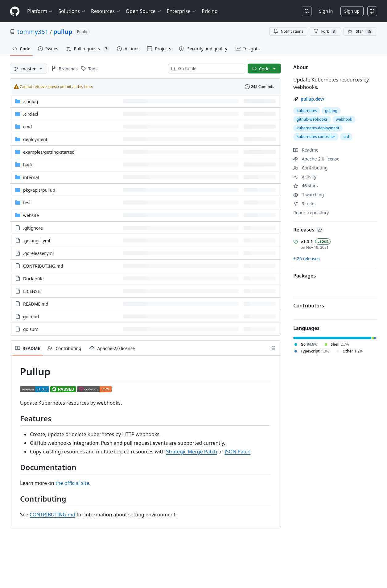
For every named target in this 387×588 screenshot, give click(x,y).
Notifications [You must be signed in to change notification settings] (288, 31)
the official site (72, 483)
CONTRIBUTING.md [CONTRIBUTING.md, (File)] (43, 266)
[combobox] (209, 69)
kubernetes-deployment (318, 128)
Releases (309, 230)
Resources (106, 11)
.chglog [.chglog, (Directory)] (31, 101)
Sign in (326, 11)
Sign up (352, 11)
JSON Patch (237, 452)
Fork (325, 31)
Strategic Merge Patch (191, 452)
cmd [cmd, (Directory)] (27, 127)
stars (305, 186)
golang (331, 111)
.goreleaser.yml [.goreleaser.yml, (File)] (38, 253)
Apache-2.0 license (316, 159)
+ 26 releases (306, 259)
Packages (305, 276)
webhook (344, 119)
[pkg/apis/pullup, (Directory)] (39, 190)
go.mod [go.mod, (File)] (31, 317)
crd (346, 137)
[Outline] (273, 348)
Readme (306, 150)
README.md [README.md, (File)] (36, 304)
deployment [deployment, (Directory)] (35, 139)
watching (309, 195)
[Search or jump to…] (307, 11)
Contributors (309, 306)
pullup (63, 32)
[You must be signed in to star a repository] (360, 31)
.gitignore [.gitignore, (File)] (33, 228)
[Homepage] (15, 11)
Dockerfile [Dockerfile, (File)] (33, 279)
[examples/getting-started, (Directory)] (49, 152)
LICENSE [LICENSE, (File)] (32, 291)
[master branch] (29, 69)
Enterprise (182, 11)
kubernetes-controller (316, 137)
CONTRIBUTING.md (52, 515)
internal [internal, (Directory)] (31, 177)
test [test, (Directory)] (27, 203)
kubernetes (307, 111)
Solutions (72, 11)
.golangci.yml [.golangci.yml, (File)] (37, 241)
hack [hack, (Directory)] (28, 165)
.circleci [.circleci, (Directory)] (31, 114)
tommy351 (33, 32)
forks (305, 204)
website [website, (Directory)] (31, 215)
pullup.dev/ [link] (313, 99)
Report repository (311, 213)
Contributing (310, 168)
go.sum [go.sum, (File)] (31, 329)
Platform (40, 11)
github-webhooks (312, 119)
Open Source (144, 11)
